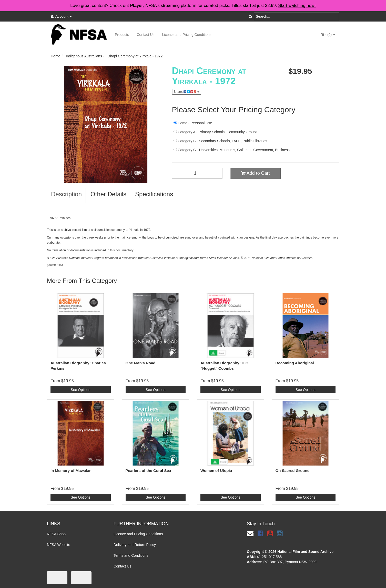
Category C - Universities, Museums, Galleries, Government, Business (232, 150)
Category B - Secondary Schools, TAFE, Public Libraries (220, 141)
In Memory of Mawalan (71, 471)
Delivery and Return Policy (135, 545)
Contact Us (145, 35)
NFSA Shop (56, 534)
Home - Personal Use (193, 123)
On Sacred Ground (293, 471)
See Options (81, 390)
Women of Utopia (216, 471)
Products (122, 35)
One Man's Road (141, 363)
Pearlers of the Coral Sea (148, 471)
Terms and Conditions (131, 555)
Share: (187, 92)
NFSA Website (59, 545)
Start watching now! (297, 6)
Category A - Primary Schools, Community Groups (216, 132)
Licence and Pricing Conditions (187, 35)
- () (328, 35)
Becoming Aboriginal (295, 363)
